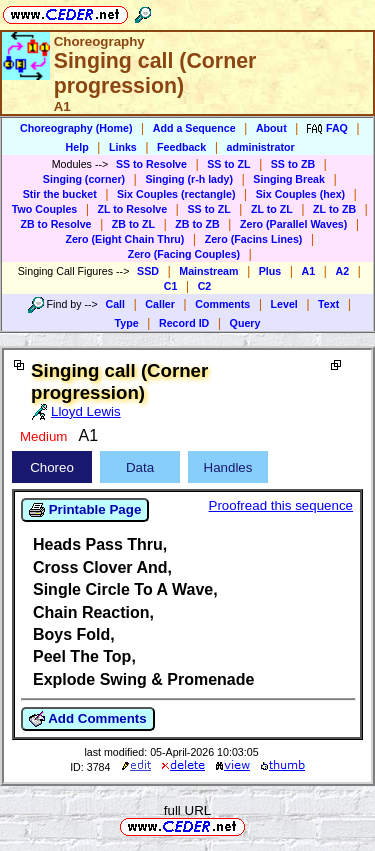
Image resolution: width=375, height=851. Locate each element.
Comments (222, 304)
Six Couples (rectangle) (176, 194)
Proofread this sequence (281, 505)
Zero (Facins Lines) (254, 239)
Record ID (184, 323)
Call (115, 304)
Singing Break (289, 179)
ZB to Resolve (55, 224)
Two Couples (45, 209)
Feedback (181, 147)
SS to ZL (228, 164)
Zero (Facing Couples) (184, 254)
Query (245, 323)
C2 (205, 286)
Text (328, 304)
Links (123, 147)
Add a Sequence (194, 128)
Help (77, 147)
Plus (270, 271)
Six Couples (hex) (300, 194)
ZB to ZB (197, 224)
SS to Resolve (151, 164)
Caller (160, 304)
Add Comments (88, 719)
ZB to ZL (133, 224)
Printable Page (85, 510)
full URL (187, 810)
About (271, 128)
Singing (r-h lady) (189, 179)
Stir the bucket (60, 194)
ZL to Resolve (133, 209)
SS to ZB (293, 164)
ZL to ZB (334, 209)
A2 (342, 271)
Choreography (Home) (76, 128)
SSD (148, 271)
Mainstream (208, 271)
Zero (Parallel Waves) (293, 224)
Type (127, 323)
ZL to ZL (272, 209)
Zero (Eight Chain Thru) (124, 239)
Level (284, 304)
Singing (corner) (84, 179)
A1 (309, 271)
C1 (171, 286)
